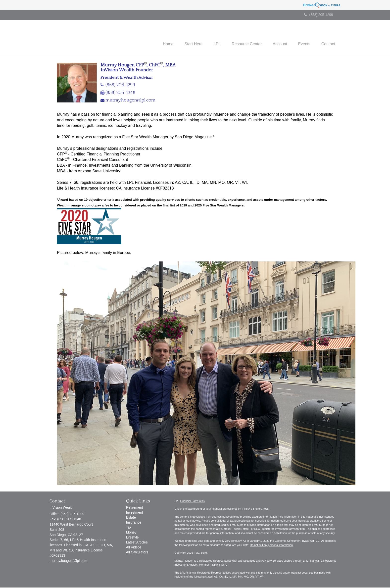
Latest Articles (137, 543)
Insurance (134, 523)
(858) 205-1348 (120, 93)
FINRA (214, 565)
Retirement (135, 508)
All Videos (134, 548)
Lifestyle (132, 538)
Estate (131, 518)
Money (131, 533)
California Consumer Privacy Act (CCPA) (299, 541)
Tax (129, 528)
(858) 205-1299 (318, 15)
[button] (186, 38)
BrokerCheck (261, 509)
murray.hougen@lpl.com (130, 101)
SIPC (224, 565)
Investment (135, 513)
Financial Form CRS (192, 501)
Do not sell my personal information (271, 545)
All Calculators (137, 553)
